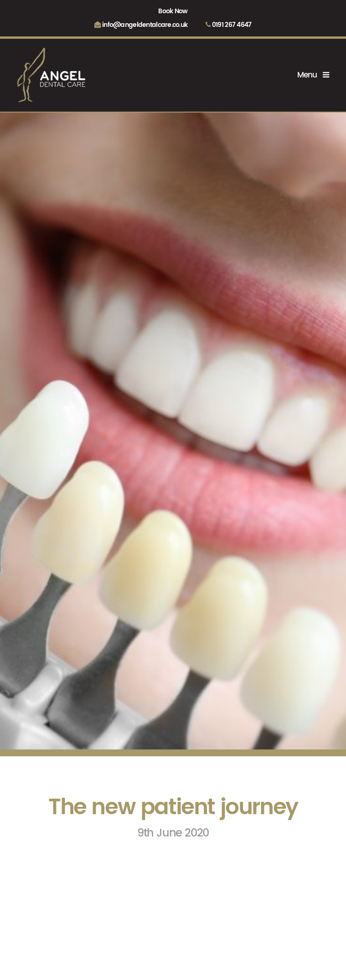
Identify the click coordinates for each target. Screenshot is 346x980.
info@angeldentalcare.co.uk (141, 25)
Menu (313, 75)
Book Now (173, 11)
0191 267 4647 (228, 25)
